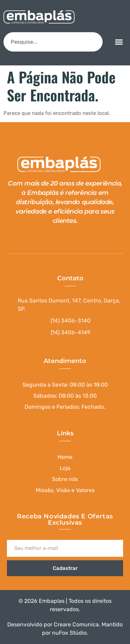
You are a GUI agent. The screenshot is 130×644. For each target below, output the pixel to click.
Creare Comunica (76, 624)
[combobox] (53, 42)
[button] (119, 42)
